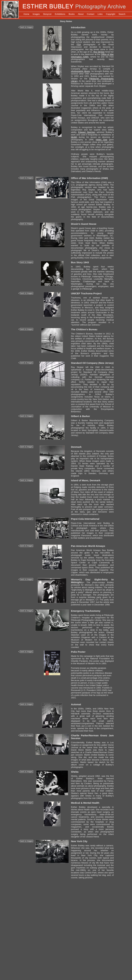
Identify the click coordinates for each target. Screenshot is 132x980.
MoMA (74, 137)
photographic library (80, 71)
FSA (79, 44)
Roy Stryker (99, 52)
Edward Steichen (87, 132)
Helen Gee (102, 140)
